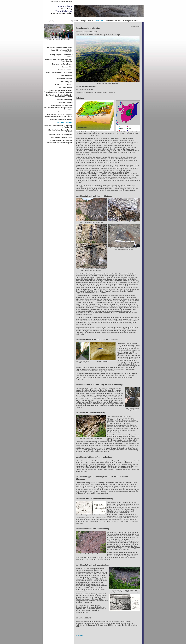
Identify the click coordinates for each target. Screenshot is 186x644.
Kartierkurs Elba (67, 76)
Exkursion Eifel (67, 67)
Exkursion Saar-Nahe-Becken (62, 64)
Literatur (125, 21)
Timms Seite (99, 21)
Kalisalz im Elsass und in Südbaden (60, 135)
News (131, 21)
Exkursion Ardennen (65, 70)
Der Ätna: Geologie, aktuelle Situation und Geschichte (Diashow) (59, 96)
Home (77, 21)
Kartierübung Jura (66, 82)
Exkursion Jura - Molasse (64, 85)
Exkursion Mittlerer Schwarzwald (61, 138)
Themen (118, 21)
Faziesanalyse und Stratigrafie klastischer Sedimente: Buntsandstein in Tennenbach (58, 107)
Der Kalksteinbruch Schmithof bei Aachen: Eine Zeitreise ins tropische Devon (60, 142)
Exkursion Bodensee (65, 112)
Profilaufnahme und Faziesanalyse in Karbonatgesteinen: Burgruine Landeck (59, 116)
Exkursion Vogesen (66, 87)
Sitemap (69, 1)
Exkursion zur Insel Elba (64, 79)
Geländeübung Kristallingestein (61, 120)
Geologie (83, 21)
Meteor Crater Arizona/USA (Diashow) (59, 73)
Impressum (55, 1)
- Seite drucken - (135, 26)
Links (136, 21)
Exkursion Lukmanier (65, 103)
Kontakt (63, 1)
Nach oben (79, 636)
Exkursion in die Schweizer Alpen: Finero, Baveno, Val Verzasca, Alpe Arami (58, 91)
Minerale (90, 21)
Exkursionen (109, 21)
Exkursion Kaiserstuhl (65, 122)
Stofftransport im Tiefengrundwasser (60, 47)
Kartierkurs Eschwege (65, 100)
